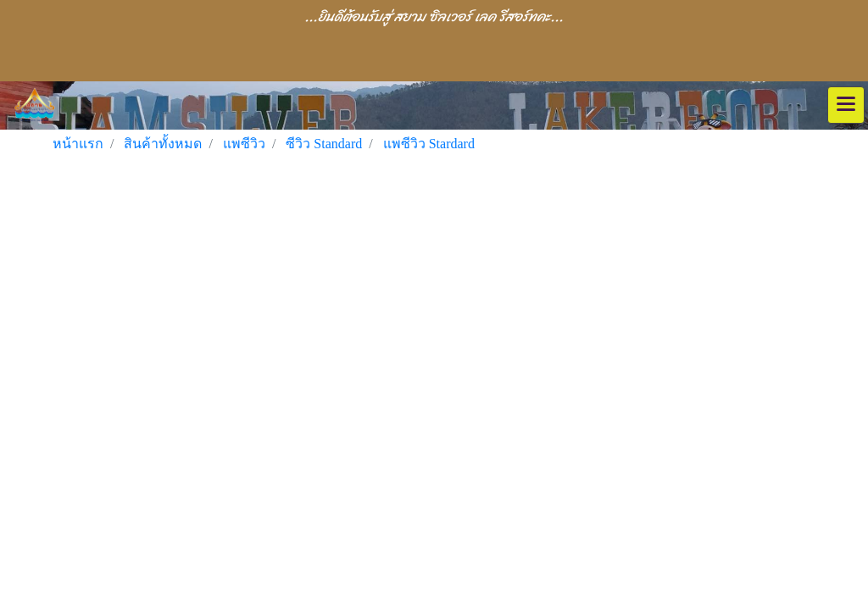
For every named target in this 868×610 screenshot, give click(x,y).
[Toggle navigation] (846, 105)
